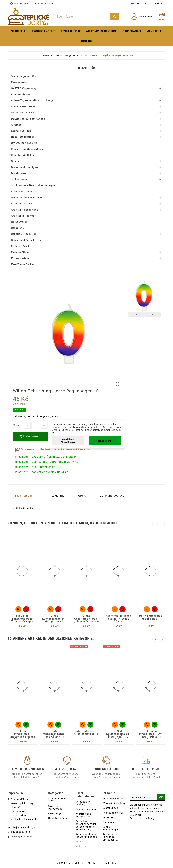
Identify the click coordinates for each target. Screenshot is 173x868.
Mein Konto (82, 846)
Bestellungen (110, 808)
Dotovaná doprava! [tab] (113, 496)
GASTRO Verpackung (24, 88)
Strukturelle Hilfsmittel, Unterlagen (33, 185)
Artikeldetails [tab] (55, 496)
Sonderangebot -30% (24, 76)
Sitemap (80, 842)
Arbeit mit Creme (22, 204)
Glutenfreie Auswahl (24, 113)
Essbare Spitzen (21, 131)
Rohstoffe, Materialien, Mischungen (33, 100)
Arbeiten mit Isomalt (24, 216)
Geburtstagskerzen (23, 137)
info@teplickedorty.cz (24, 827)
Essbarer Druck (20, 246)
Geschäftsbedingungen (89, 809)
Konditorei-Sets (21, 94)
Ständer (16, 161)
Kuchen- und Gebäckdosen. (28, 149)
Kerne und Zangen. (23, 192)
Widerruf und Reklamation (83, 815)
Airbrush (16, 125)
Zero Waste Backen (23, 264)
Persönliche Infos (113, 799)
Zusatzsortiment (21, 258)
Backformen (18, 173)
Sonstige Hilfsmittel (24, 234)
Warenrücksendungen (116, 803)
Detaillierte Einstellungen (68, 441)
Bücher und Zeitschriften (26, 240)
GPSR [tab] (82, 496)
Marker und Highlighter (25, 167)
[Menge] (36, 425)
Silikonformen (20, 179)
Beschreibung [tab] (24, 496)
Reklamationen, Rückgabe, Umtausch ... (112, 837)
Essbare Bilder (20, 252)
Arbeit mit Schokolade (25, 210)
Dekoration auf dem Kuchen (28, 119)
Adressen (108, 817)
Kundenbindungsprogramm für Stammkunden (92, 835)
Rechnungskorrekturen (116, 813)
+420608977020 (21, 832)
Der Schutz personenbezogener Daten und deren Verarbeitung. (87, 825)
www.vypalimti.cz (22, 837)
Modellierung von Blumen (27, 198)
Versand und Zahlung (83, 803)
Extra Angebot (20, 82)
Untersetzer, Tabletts (24, 143)
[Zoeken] (82, 17)
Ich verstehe (105, 441)
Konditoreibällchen (23, 155)
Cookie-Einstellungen (111, 828)
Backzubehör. (87, 68)
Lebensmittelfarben (23, 107)
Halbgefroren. (20, 222)
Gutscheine (109, 822)
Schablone (18, 228)
